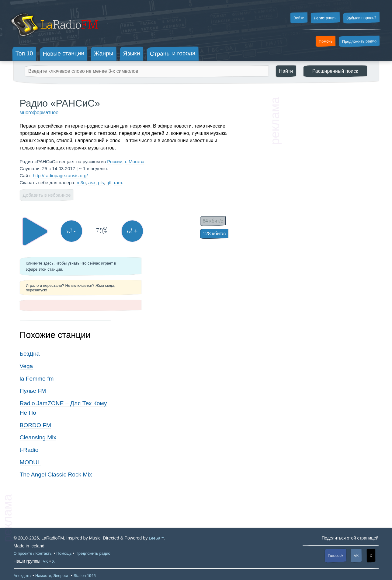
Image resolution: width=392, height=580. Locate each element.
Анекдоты (23, 576)
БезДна (30, 354)
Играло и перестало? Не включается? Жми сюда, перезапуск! (71, 288)
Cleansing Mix (38, 437)
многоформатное (39, 112)
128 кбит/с (214, 234)
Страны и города (172, 54)
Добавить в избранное (47, 195)
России (115, 162)
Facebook (336, 555)
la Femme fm (37, 379)
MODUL (30, 462)
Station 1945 (85, 576)
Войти (299, 18)
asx (92, 183)
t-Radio (29, 450)
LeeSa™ (156, 538)
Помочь (326, 41)
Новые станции (63, 53)
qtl (109, 183)
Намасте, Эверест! (52, 576)
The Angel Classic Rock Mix (56, 475)
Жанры (104, 53)
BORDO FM (35, 425)
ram (118, 183)
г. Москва (135, 162)
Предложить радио (359, 41)
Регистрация (325, 18)
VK (356, 555)
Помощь (64, 553)
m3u (81, 183)
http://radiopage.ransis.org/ (60, 176)
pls (101, 183)
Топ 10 (24, 53)
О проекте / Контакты (33, 553)
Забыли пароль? (361, 18)
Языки (132, 54)
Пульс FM (33, 391)
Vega (26, 366)
